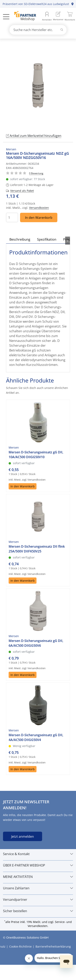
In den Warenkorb (39, 218)
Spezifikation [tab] (47, 239)
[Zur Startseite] (23, 16)
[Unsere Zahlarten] (38, 888)
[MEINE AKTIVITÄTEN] (38, 877)
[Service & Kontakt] (38, 854)
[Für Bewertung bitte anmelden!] (36, 173)
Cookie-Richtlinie (20, 946)
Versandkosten (39, 208)
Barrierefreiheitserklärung (53, 946)
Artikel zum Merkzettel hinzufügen (34, 136)
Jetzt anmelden (23, 836)
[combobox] (38, 30)
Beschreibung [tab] (20, 239)
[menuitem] (58, 17)
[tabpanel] (38, 85)
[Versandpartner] (38, 900)
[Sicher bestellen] (38, 911)
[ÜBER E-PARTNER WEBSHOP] (38, 865)
